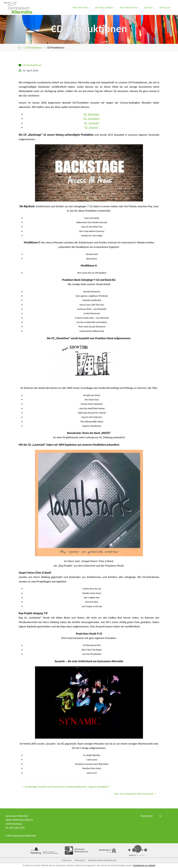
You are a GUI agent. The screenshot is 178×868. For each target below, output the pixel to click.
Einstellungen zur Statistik (144, 865)
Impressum (67, 860)
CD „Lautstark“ (92, 123)
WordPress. (167, 816)
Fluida (155, 816)
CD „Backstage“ (92, 114)
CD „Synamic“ (92, 127)
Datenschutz (80, 860)
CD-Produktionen (33, 48)
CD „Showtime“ (92, 119)
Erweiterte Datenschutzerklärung (102, 860)
